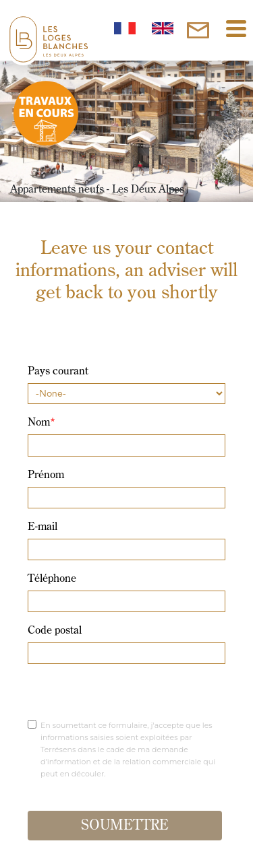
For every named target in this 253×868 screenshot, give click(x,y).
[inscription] (198, 30)
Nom (41, 423)
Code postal (55, 631)
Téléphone (52, 579)
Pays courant (58, 372)
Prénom (46, 475)
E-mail (43, 527)
